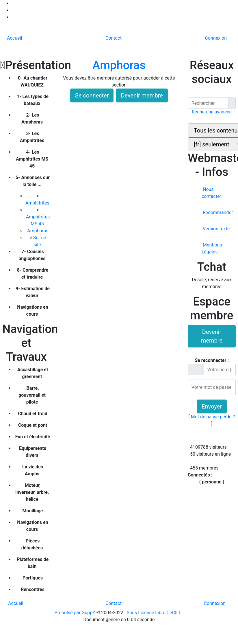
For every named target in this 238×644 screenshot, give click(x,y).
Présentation (26, 65)
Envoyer (212, 406)
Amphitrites (38, 203)
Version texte (216, 229)
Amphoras (38, 231)
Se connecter (92, 95)
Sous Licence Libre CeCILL (155, 613)
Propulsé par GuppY (76, 613)
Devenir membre (142, 95)
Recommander (217, 212)
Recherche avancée (212, 112)
